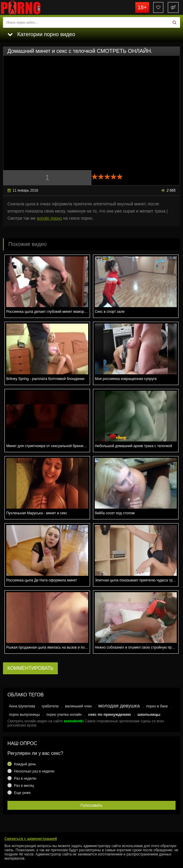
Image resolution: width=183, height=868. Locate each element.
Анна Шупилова (22, 706)
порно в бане (157, 706)
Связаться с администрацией (31, 839)
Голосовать (91, 805)
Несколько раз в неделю (34, 771)
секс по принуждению (110, 714)
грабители (50, 706)
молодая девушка (119, 706)
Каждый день (25, 764)
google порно (49, 218)
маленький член (78, 706)
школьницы (149, 714)
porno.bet (30, 7)
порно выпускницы (24, 715)
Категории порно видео (41, 34)
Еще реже (22, 793)
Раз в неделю (25, 778)
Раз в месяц (24, 786)
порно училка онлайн (64, 715)
